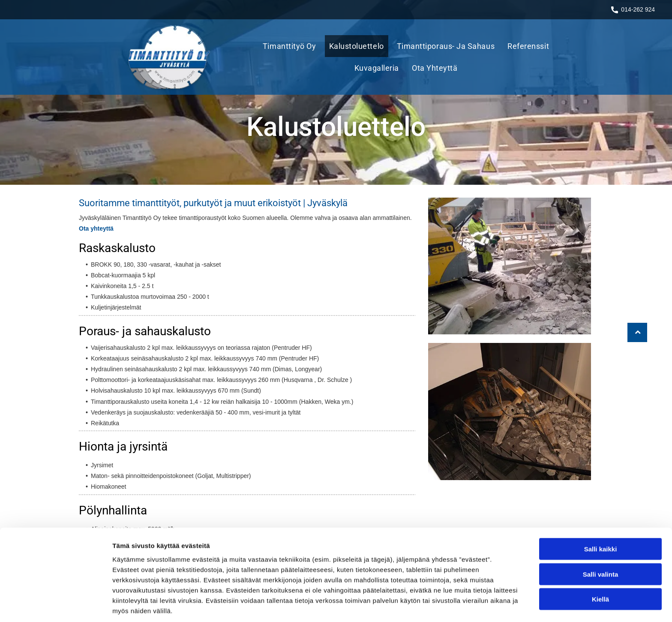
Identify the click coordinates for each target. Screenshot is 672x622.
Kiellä (600, 566)
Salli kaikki (601, 516)
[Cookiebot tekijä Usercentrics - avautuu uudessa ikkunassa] (55, 605)
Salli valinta (601, 541)
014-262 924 (638, 9)
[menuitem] (292, 46)
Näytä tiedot (458, 605)
